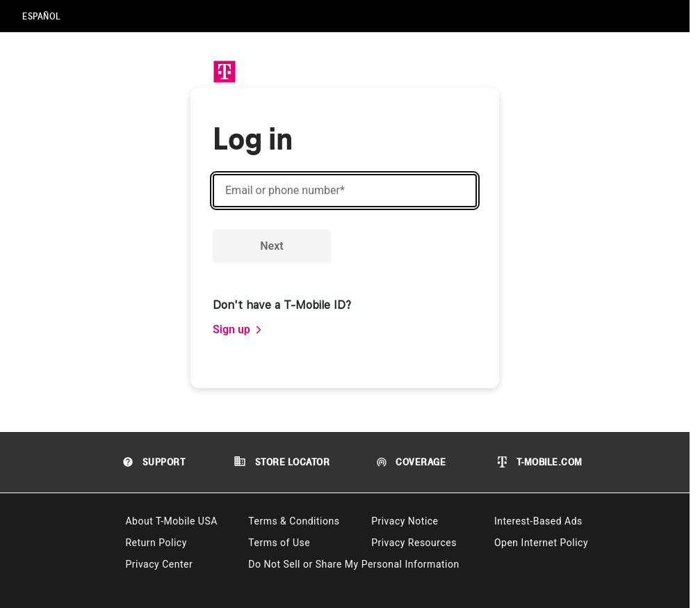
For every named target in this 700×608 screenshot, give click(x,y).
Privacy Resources (414, 543)
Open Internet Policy (541, 543)
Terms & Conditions (294, 521)
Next (271, 246)
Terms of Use (279, 543)
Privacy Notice (405, 521)
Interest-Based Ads (538, 521)
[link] (238, 330)
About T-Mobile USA (171, 521)
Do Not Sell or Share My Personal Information (353, 564)
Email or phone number (285, 191)
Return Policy (156, 543)
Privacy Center (159, 564)
